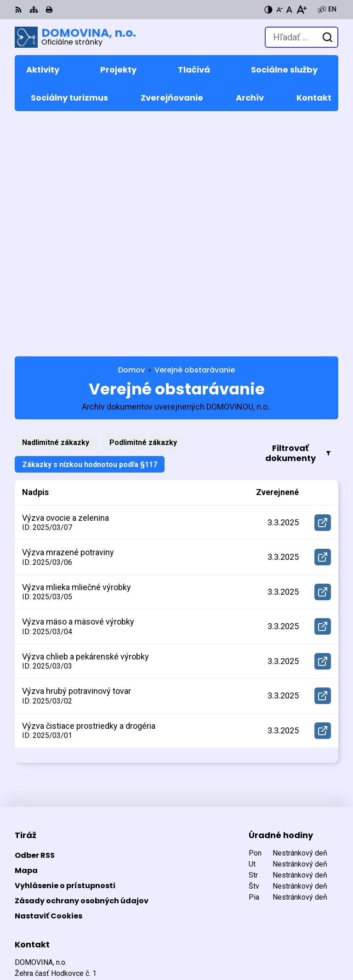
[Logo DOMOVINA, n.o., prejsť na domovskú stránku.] (75, 37)
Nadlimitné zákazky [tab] (56, 211)
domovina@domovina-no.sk (63, 820)
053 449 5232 (37, 809)
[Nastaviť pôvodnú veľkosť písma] (289, 10)
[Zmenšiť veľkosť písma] (279, 10)
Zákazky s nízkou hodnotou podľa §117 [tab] (90, 234)
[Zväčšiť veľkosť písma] (301, 10)
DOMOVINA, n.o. (124, 943)
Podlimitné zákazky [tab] (143, 211)
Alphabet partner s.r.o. (140, 931)
